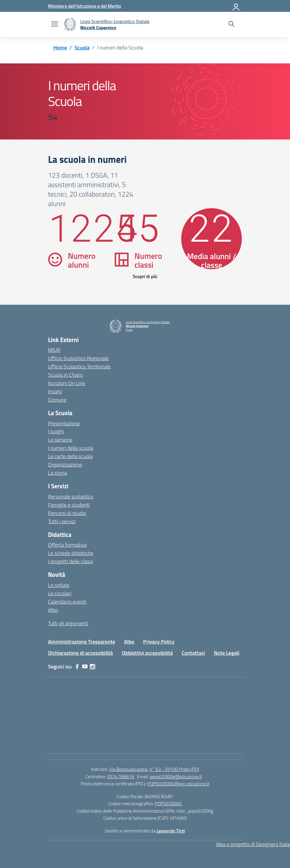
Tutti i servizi (62, 521)
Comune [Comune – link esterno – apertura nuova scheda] (57, 400)
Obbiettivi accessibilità (147, 653)
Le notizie (59, 585)
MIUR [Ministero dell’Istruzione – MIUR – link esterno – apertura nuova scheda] (54, 350)
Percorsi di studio (67, 513)
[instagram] (93, 667)
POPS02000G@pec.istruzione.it (178, 784)
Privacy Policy (159, 642)
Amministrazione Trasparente (82, 642)
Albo (53, 610)
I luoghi (56, 431)
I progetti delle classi (71, 561)
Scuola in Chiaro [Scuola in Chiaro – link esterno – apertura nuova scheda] (66, 375)
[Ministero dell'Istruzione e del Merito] (85, 6)
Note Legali (227, 653)
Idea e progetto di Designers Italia (253, 844)
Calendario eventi (67, 602)
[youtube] (85, 667)
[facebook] (77, 667)
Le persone (60, 440)
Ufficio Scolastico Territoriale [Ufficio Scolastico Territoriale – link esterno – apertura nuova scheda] (80, 366)
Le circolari (60, 593)
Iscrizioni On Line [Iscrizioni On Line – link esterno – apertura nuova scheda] (67, 383)
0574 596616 (121, 776)
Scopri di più (145, 276)
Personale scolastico (71, 496)
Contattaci (193, 653)
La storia (58, 473)
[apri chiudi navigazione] (55, 25)
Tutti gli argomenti (68, 623)
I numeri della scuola (71, 448)
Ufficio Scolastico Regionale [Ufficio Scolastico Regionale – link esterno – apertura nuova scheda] (78, 358)
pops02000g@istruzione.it (176, 776)
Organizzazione (65, 465)
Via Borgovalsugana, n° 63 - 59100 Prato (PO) (154, 769)
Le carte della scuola (71, 456)
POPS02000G (168, 803)
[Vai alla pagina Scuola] (82, 48)
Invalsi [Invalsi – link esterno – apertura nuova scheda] (55, 391)
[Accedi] (236, 6)
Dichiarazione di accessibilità (81, 653)
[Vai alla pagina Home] (60, 48)
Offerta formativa (67, 545)
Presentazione (64, 423)
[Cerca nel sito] (231, 25)
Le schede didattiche (71, 553)
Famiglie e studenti (69, 505)
